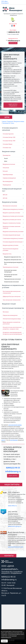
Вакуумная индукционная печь (13, 257)
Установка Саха (7, 148)
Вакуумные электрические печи (13, 260)
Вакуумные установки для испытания (13, 216)
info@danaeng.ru (14, 41)
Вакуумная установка (10, 202)
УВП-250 (5, 195)
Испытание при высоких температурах (11, 275)
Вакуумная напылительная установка (13, 232)
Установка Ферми (8, 144)
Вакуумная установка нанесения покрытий (12, 227)
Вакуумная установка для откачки (12, 220)
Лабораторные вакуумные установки (13, 209)
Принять (4, 641)
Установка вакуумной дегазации (12, 235)
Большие (5, 171)
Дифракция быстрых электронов (12, 296)
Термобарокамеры (8, 175)
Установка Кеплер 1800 (9, 141)
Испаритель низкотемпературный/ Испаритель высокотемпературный (12, 333)
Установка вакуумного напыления (10, 129)
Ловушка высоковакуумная (10, 315)
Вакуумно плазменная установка (12, 223)
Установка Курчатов (8, 134)
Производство (7, 155)
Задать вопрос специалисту (13, 105)
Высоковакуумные (8, 181)
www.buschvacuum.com (16, 547)
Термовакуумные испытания (11, 267)
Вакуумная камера (9, 151)
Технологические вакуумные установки (11, 250)
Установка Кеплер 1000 (9, 137)
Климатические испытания (11, 282)
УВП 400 (5, 198)
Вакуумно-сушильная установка (11, 213)
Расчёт (6, 158)
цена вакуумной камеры (15, 425)
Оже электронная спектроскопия (12, 300)
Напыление (6, 168)
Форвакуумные (7, 185)
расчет (3, 440)
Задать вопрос (13, 476)
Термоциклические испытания (12, 279)
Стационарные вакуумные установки (13, 238)
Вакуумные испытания (9, 164)
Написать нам (13, 43)
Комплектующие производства (13, 308)
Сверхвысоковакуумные (9, 178)
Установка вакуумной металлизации (13, 242)
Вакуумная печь (7, 254)
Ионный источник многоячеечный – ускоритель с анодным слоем (13, 328)
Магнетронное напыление (10, 206)
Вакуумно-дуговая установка (11, 245)
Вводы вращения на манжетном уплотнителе (12, 323)
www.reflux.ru (12, 506)
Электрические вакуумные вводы (12, 319)
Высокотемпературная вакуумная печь (13, 263)
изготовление (14, 440)
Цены (6, 161)
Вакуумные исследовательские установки (13, 286)
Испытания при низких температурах (10, 271)
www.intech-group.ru (15, 526)
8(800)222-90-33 (13, 468)
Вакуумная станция (9, 304)
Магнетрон (6, 312)
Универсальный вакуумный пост (12, 190)
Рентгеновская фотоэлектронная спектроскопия (12, 292)
